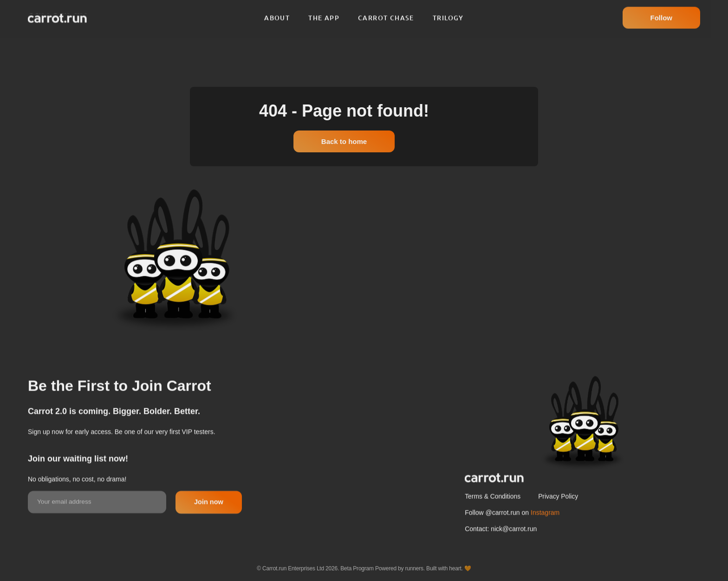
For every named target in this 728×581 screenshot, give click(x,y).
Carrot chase (386, 14)
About (277, 14)
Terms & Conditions (493, 518)
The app (324, 14)
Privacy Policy (560, 518)
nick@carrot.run (514, 550)
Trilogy (448, 14)
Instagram (545, 535)
